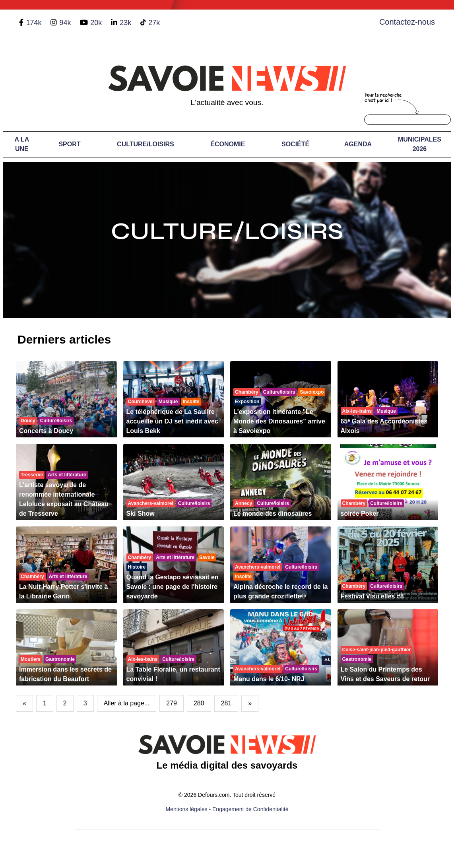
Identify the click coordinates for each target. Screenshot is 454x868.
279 (172, 703)
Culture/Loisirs (146, 144)
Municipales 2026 (420, 144)
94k (65, 23)
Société (295, 144)
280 (199, 703)
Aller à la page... (127, 703)
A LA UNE (22, 144)
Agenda (358, 144)
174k (34, 23)
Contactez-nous (407, 22)
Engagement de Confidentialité (250, 809)
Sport (69, 144)
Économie (228, 144)
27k (154, 23)
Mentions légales (187, 809)
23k (125, 23)
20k (96, 23)
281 (226, 703)
